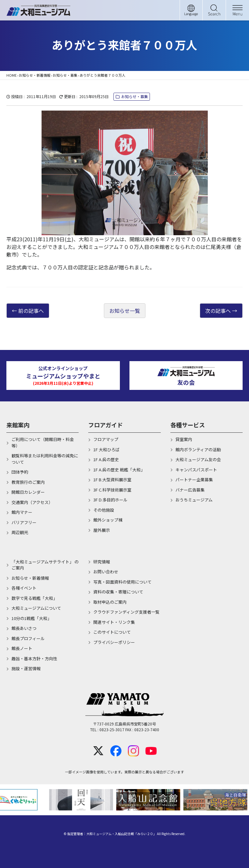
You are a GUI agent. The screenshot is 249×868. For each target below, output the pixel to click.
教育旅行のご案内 (28, 482)
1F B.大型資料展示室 (112, 480)
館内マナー (22, 512)
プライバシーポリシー (114, 642)
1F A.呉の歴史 (106, 459)
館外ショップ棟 (108, 520)
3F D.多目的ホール (110, 500)
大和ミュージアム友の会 (198, 459)
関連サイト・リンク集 (114, 622)
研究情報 (102, 562)
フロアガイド (105, 425)
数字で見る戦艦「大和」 (34, 598)
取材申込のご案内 (110, 602)
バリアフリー (24, 522)
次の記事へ (218, 311)
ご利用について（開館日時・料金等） (43, 442)
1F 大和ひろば (106, 449)
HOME (12, 75)
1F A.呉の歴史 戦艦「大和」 (119, 470)
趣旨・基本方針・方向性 (34, 659)
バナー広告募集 (190, 490)
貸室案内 (184, 439)
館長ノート (22, 648)
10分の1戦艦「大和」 (31, 618)
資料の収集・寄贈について (118, 592)
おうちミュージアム (194, 500)
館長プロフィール (28, 638)
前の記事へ (31, 311)
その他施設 (104, 510)
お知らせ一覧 (125, 311)
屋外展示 (102, 530)
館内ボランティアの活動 (198, 449)
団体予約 (20, 472)
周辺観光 (20, 532)
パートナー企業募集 (194, 480)
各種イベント (24, 588)
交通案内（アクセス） (32, 502)
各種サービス (188, 425)
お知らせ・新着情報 (35, 75)
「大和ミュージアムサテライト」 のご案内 (45, 565)
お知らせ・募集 (65, 75)
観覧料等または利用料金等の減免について (45, 459)
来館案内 (18, 425)
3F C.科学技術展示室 (112, 490)
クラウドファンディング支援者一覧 (126, 612)
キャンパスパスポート (196, 470)
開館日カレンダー (28, 492)
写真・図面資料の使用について (122, 582)
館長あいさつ (24, 628)
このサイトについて (112, 632)
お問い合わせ (106, 572)
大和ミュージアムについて (36, 608)
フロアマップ (106, 439)
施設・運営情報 (26, 668)
